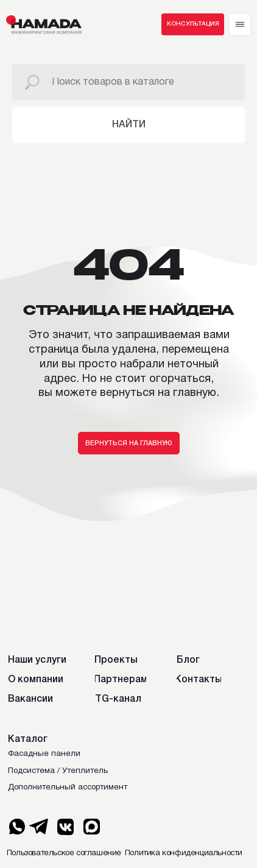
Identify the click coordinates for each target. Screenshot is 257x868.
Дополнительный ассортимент (68, 788)
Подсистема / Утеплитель (58, 771)
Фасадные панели (44, 754)
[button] (193, 24)
